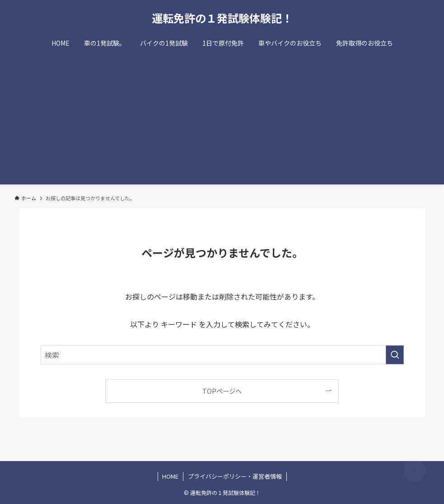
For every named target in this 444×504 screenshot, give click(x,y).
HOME (170, 476)
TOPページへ (222, 391)
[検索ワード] (222, 355)
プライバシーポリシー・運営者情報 (235, 476)
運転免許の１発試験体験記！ (222, 18)
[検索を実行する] (395, 355)
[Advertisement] (222, 121)
